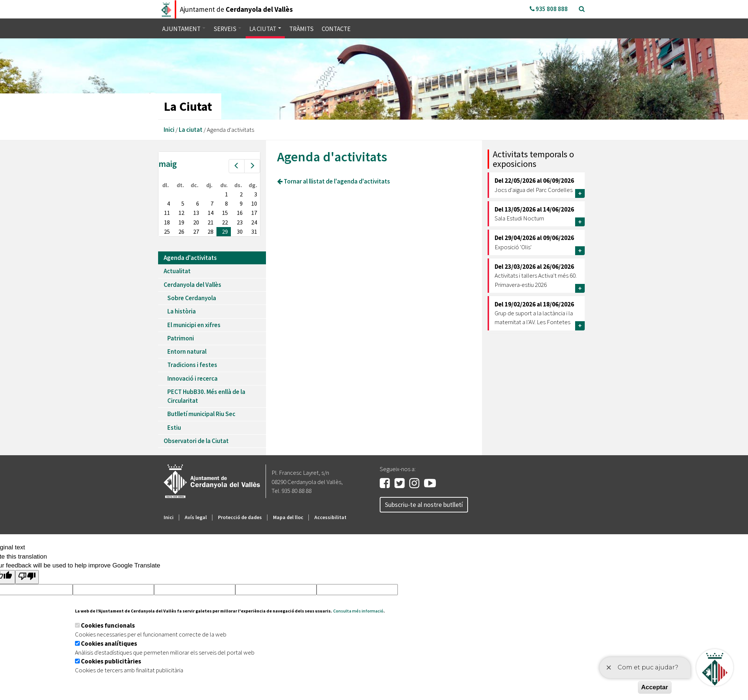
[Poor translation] (27, 577)
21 (211, 222)
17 (254, 213)
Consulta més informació (358, 611)
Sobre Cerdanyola (192, 298)
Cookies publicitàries (111, 661)
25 (167, 231)
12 (181, 213)
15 (225, 213)
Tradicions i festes (192, 365)
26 (181, 231)
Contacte (336, 29)
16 (240, 213)
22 (225, 222)
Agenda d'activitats (190, 258)
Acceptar (655, 687)
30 (240, 231)
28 (211, 231)
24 (254, 222)
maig (168, 164)
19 (181, 222)
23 (240, 222)
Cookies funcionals (108, 625)
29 (225, 231)
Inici (169, 130)
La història (182, 311)
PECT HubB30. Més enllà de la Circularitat (206, 396)
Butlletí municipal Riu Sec (201, 414)
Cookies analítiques (109, 644)
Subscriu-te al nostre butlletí (424, 505)
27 (196, 231)
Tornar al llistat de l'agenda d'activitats (334, 181)
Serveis (227, 29)
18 (167, 222)
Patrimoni (181, 338)
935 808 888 (549, 9)
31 (254, 231)
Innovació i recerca (192, 378)
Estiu (174, 428)
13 (196, 213)
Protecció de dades (240, 517)
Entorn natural (187, 351)
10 (254, 203)
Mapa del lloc (288, 517)
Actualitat (177, 271)
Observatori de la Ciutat (196, 441)
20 (196, 222)
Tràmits (301, 29)
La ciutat (265, 29)
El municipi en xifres (194, 325)
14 (211, 213)
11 (167, 213)
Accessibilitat (330, 517)
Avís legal (196, 517)
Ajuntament (184, 29)
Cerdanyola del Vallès (192, 285)
